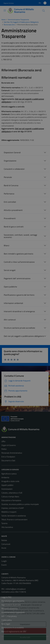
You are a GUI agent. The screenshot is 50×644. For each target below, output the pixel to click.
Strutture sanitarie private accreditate (19, 328)
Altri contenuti (10, 320)
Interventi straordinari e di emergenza (19, 311)
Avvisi (4, 548)
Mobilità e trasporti (9, 512)
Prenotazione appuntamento (13, 601)
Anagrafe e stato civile (10, 481)
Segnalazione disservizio (11, 605)
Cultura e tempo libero (10, 497)
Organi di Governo (9, 445)
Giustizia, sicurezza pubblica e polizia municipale (20, 504)
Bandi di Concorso (11, 185)
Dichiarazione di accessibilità (13, 628)
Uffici (3, 441)
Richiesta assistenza (10, 609)
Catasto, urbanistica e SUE (12, 493)
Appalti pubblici (7, 485)
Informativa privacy (9, 616)
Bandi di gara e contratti (14, 227)
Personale (8, 177)
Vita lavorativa (7, 527)
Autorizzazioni (7, 489)
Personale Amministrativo (12, 453)
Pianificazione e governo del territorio (19, 295)
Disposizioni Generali (12, 152)
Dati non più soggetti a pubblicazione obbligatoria (24, 336)
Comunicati (6, 544)
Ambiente (5, 477)
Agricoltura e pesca (9, 474)
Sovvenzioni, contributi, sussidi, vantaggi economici (20, 236)
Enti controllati (10, 202)
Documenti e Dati (8, 460)
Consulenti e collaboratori (14, 169)
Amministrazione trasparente (13, 612)
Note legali (6, 624)
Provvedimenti (10, 218)
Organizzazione (10, 161)
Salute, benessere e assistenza (14, 516)
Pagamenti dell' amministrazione (17, 278)
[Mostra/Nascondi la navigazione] (5, 10)
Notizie (4, 540)
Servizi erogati (10, 270)
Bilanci (7, 245)
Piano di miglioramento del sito (14, 631)
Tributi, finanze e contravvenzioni (14, 519)
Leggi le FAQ (6, 597)
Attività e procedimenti (13, 210)
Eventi (4, 565)
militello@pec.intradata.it (16, 589)
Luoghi (4, 561)
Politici (4, 449)
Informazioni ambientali (13, 303)
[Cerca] (44, 11)
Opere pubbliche (10, 287)
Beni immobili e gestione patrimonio (18, 254)
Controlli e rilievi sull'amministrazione (19, 262)
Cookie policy (7, 620)
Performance (9, 194)
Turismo (4, 523)
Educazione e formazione (11, 500)
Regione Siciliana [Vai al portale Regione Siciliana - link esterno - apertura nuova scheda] (9, 3)
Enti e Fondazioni (8, 457)
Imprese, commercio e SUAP (13, 508)
